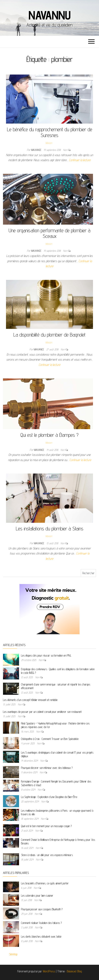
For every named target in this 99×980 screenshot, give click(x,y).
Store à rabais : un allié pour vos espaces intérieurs (47, 855)
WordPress (49, 971)
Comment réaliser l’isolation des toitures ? (41, 923)
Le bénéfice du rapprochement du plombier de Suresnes (50, 132)
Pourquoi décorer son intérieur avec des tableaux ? (47, 768)
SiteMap (13, 954)
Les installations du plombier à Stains (50, 528)
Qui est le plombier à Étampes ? (49, 435)
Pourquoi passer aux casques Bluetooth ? (42, 909)
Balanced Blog (74, 971)
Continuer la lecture (80, 160)
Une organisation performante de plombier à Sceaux (49, 233)
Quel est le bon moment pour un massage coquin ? (46, 826)
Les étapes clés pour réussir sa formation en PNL (46, 655)
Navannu (49, 15)
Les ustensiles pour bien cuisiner (37, 896)
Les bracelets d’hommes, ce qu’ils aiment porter (45, 883)
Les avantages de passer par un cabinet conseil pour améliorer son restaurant (42, 712)
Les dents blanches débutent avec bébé (41, 937)
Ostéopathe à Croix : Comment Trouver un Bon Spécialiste (50, 739)
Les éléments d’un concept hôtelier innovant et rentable (30, 700)
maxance (37, 150)
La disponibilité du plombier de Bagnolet (49, 335)
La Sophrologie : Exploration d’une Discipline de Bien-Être (49, 797)
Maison (49, 143)
